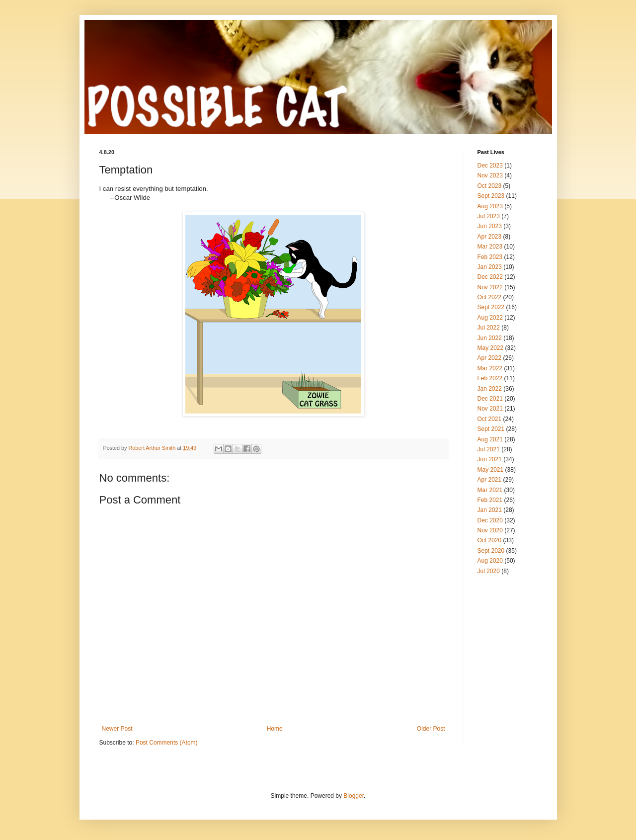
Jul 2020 (489, 571)
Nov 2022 (490, 287)
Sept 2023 (491, 196)
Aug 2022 (490, 318)
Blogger (354, 796)
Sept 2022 (491, 307)
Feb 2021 (490, 500)
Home (275, 729)
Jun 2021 (490, 459)
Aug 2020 (490, 561)
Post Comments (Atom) (167, 743)
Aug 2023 (490, 206)
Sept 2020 (491, 551)
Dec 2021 (490, 399)
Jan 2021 (490, 510)
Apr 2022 (490, 358)
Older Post (431, 729)
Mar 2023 (490, 247)
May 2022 (491, 348)
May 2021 (491, 470)
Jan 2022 (490, 389)
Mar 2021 (490, 490)
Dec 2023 (490, 166)
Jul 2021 (489, 449)
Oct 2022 (490, 297)
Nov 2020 (490, 530)
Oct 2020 (490, 540)
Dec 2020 (490, 520)
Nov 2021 (490, 409)
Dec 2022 (490, 277)
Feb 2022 (490, 378)
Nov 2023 (490, 175)
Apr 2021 (490, 480)
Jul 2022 (489, 328)
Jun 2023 (490, 226)
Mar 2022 (490, 368)
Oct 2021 (490, 419)
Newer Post (117, 729)
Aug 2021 (490, 439)
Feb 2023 (490, 257)
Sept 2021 (491, 429)
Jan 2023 (490, 267)
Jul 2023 (489, 216)
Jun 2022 (490, 338)
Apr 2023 (490, 237)
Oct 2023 (490, 186)
